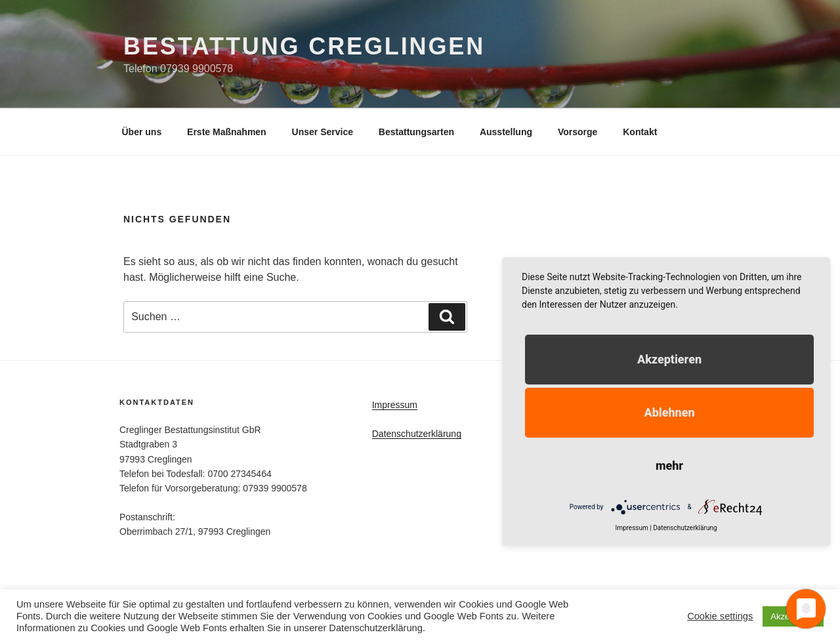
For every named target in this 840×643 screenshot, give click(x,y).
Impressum (395, 405)
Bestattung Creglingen (304, 46)
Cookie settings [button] (720, 616)
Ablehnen (669, 412)
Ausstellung (506, 132)
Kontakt (640, 132)
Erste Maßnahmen (227, 132)
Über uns (142, 132)
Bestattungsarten (416, 132)
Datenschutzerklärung (417, 434)
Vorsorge (577, 132)
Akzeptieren (669, 359)
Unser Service (323, 132)
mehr (669, 466)
